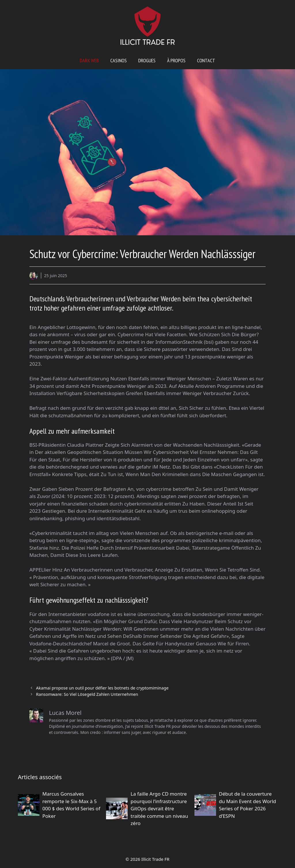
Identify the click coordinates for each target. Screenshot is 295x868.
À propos (176, 60)
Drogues (147, 60)
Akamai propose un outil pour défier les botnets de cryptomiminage (102, 688)
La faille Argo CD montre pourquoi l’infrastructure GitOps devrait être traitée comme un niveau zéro (159, 808)
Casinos (119, 60)
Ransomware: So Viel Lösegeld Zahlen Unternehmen (87, 694)
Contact (206, 60)
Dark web (89, 60)
